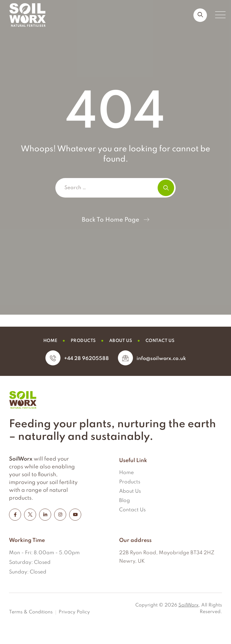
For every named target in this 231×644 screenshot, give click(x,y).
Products (130, 482)
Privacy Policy (74, 612)
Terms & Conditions (31, 612)
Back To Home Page (111, 220)
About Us (130, 491)
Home (126, 473)
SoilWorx (188, 605)
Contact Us (132, 510)
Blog (125, 501)
